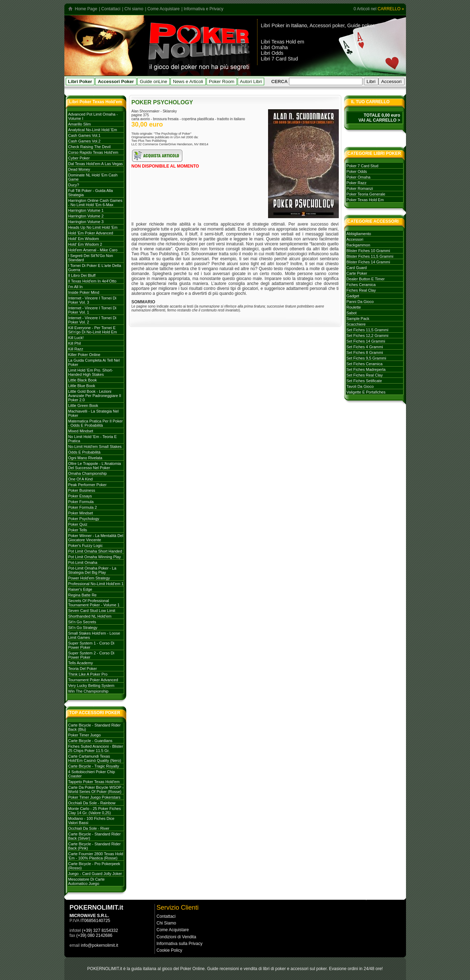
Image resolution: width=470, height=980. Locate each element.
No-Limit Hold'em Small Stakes (95, 447)
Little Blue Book (82, 386)
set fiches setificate (364, 381)
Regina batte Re (83, 595)
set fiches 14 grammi (366, 341)
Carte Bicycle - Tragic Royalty (94, 766)
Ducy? (74, 185)
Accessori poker (327, 25)
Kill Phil (75, 343)
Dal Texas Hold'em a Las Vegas (96, 164)
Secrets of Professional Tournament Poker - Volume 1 (94, 603)
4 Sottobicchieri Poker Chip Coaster (92, 774)
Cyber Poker (79, 158)
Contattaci (111, 9)
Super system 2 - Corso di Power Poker (91, 655)
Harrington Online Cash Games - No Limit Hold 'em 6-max (95, 203)
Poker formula (81, 502)
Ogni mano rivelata (85, 458)
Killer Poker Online (84, 355)
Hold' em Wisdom (84, 239)
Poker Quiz (78, 524)
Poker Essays (80, 496)
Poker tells (78, 530)
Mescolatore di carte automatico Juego (86, 881)
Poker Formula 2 (83, 507)
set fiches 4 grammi (365, 347)
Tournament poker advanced (93, 680)
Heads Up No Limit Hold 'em (93, 227)
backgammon (358, 245)
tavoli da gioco (360, 386)
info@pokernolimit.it (100, 945)
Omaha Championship (88, 473)
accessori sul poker (309, 969)
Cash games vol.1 (85, 135)
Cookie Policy (170, 950)
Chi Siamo (166, 923)
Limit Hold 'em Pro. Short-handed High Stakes (91, 372)
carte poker (357, 273)
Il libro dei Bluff (82, 275)
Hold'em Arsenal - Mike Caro (93, 250)
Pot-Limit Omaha (83, 562)
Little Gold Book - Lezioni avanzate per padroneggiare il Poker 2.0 (95, 396)
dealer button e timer (366, 279)
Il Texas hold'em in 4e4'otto (92, 281)
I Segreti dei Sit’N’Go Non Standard (91, 258)
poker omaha (359, 177)
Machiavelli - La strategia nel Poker (94, 413)
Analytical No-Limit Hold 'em (93, 130)
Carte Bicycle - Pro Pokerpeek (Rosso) (94, 866)
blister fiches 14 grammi (368, 262)
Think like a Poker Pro (88, 674)
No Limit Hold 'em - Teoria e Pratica (93, 439)
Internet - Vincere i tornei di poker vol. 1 (92, 310)
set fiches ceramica (365, 364)
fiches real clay (361, 290)
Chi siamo (134, 9)
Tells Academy (81, 663)
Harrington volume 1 (86, 210)
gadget (353, 296)
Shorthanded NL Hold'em (90, 616)
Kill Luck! (76, 338)
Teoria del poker (83, 669)
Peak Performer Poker (88, 485)
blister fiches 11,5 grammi (370, 256)
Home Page (86, 9)
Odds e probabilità (85, 452)
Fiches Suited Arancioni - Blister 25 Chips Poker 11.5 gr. (96, 748)
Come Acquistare (164, 9)
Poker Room (221, 81)
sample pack (358, 319)
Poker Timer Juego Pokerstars (94, 797)
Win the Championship (88, 691)
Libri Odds (272, 53)
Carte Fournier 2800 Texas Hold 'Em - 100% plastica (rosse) (96, 856)
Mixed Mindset (81, 431)
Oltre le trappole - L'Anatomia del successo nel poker (95, 466)
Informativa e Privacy (203, 9)
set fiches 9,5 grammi (366, 358)
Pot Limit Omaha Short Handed (95, 551)
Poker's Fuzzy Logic (86, 546)
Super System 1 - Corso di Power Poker (91, 645)
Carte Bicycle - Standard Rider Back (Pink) (95, 846)
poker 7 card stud (363, 166)
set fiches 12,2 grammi (368, 336)
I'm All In (76, 287)
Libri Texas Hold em (283, 42)
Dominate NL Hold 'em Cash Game (93, 177)
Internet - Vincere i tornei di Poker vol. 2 (92, 320)
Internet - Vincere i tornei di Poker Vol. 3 (92, 300)
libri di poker (275, 969)
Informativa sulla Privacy (180, 944)
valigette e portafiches (366, 392)
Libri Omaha (274, 47)
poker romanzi (360, 188)
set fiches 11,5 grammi (368, 330)
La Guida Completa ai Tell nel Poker (94, 362)
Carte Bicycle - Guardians (90, 741)
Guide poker (361, 25)
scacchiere (356, 324)
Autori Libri (251, 81)
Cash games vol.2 (85, 141)
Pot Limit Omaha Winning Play (95, 557)
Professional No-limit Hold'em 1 (96, 584)
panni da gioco (360, 302)
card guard (357, 268)
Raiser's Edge (80, 589)
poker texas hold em (365, 200)
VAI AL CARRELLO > (379, 120)
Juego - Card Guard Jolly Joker (95, 874)
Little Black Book (83, 380)
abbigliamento (359, 234)
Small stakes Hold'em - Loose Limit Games (94, 635)
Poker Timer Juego (85, 735)
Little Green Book (83, 406)
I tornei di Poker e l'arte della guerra (95, 268)
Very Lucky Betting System (91, 686)
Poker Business (82, 490)
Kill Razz (76, 349)
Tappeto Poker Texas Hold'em (94, 782)
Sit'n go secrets (82, 622)
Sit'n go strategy (83, 628)
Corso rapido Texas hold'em (93, 152)
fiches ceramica (361, 285)
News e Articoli (188, 81)
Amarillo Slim (80, 124)
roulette (354, 307)
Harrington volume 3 (86, 222)
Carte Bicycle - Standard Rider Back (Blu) (95, 727)
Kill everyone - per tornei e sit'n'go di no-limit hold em (93, 330)
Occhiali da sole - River (89, 828)
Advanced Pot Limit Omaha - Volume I (93, 116)
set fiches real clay (365, 375)
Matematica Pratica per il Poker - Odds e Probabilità (96, 423)
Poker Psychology (84, 519)
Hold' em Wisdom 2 (85, 244)
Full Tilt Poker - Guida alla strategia (91, 193)
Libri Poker (273, 25)
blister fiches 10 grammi (368, 251)
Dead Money (79, 169)
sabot (352, 313)
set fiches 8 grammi (365, 352)
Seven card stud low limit (92, 611)
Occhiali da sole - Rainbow (92, 803)
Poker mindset (81, 513)
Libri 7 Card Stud (280, 59)
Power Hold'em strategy (89, 578)
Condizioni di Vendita (176, 937)
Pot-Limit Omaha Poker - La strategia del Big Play (92, 570)
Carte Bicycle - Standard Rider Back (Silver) (95, 836)
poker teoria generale (366, 194)
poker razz (357, 183)
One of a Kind (81, 479)
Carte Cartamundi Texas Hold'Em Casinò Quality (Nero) (95, 758)
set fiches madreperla (366, 369)
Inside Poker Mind (84, 292)
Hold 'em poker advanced (91, 233)
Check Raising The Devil (89, 147)
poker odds (357, 171)
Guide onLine (153, 81)
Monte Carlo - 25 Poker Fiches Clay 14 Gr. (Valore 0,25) (95, 811)
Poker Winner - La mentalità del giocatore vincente (96, 538)
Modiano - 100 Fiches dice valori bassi (91, 821)
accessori (355, 239)
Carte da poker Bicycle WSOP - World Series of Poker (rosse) (96, 789)
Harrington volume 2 (86, 216)
